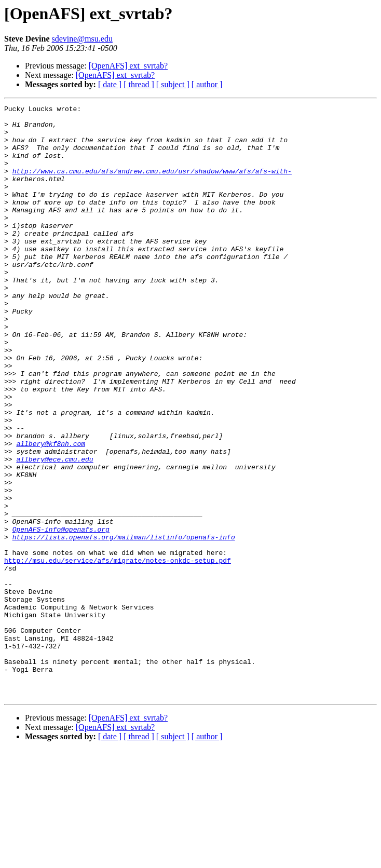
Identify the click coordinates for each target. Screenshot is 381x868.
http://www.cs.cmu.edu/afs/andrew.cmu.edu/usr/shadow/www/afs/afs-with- (152, 185)
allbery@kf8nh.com (51, 512)
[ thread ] (139, 84)
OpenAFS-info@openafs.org (61, 615)
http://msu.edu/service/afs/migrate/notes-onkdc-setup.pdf (118, 652)
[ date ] (110, 84)
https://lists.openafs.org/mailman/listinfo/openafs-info (124, 624)
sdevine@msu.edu (82, 39)
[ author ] (207, 84)
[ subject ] (173, 84)
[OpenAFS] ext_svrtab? (128, 66)
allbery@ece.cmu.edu (55, 531)
